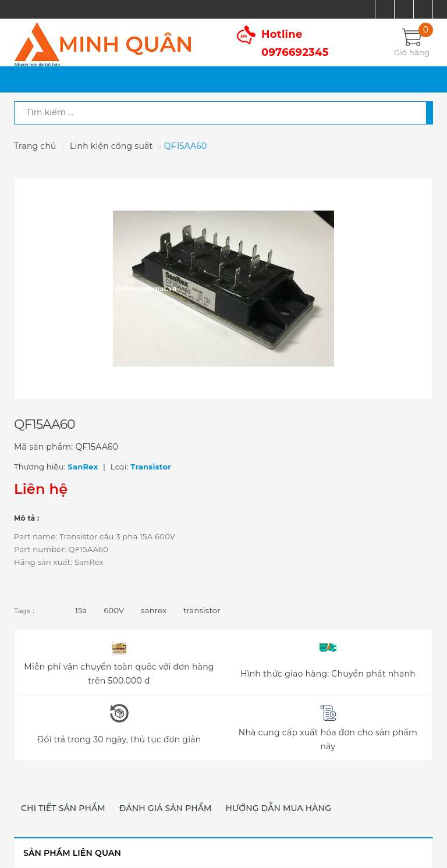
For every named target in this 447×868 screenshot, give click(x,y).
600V (114, 610)
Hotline (295, 43)
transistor (202, 610)
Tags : (24, 611)
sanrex (154, 610)
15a (81, 610)
